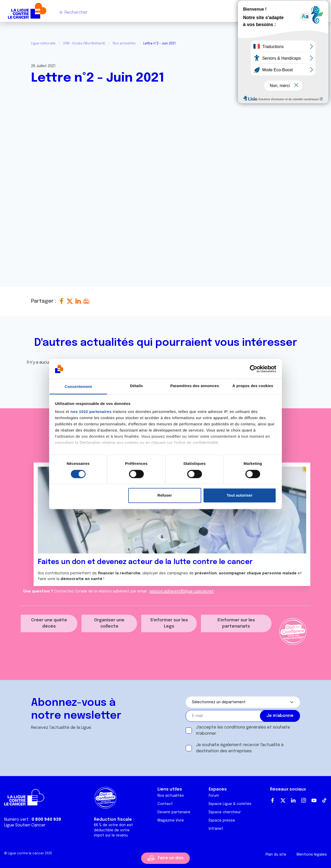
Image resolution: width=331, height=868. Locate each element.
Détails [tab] (137, 386)
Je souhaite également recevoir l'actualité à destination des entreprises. (240, 748)
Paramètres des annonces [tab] (194, 386)
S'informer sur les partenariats (236, 623)
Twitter (283, 800)
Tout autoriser (240, 495)
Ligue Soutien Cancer (25, 825)
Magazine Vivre (171, 820)
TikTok (324, 800)
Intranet (216, 829)
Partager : (44, 301)
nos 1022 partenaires (91, 412)
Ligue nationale (43, 44)
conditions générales (245, 727)
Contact (165, 804)
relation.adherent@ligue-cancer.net (182, 591)
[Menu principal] (323, 12)
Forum (214, 796)
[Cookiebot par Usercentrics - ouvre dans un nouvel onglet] (254, 369)
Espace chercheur (225, 812)
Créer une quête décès (49, 623)
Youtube (314, 800)
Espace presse (222, 820)
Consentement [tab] (78, 387)
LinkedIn (293, 800)
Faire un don (171, 858)
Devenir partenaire (174, 812)
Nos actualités (124, 44)
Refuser (165, 495)
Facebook (273, 800)
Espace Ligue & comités (230, 804)
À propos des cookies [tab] (253, 386)
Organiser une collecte (109, 623)
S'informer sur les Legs (169, 623)
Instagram (304, 800)
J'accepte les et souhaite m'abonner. (243, 730)
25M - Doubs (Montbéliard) (84, 44)
